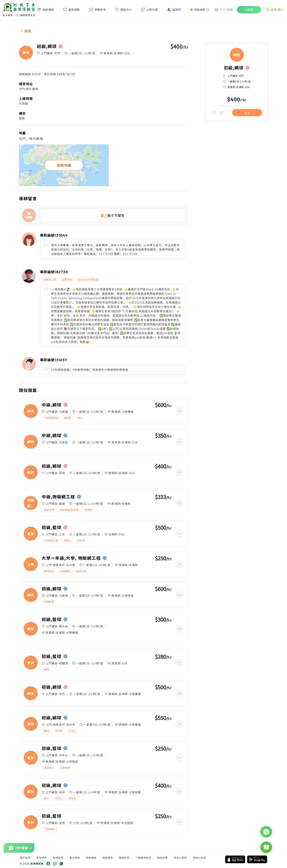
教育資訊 (42, 858)
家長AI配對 (180, 858)
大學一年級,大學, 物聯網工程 (71, 558)
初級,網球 (47, 46)
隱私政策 (163, 858)
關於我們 (25, 858)
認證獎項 (58, 858)
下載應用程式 (143, 858)
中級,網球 (52, 405)
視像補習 (91, 858)
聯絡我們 (124, 858)
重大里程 (75, 858)
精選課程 (108, 858)
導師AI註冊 (200, 858)
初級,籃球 (52, 527)
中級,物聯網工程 (58, 497)
